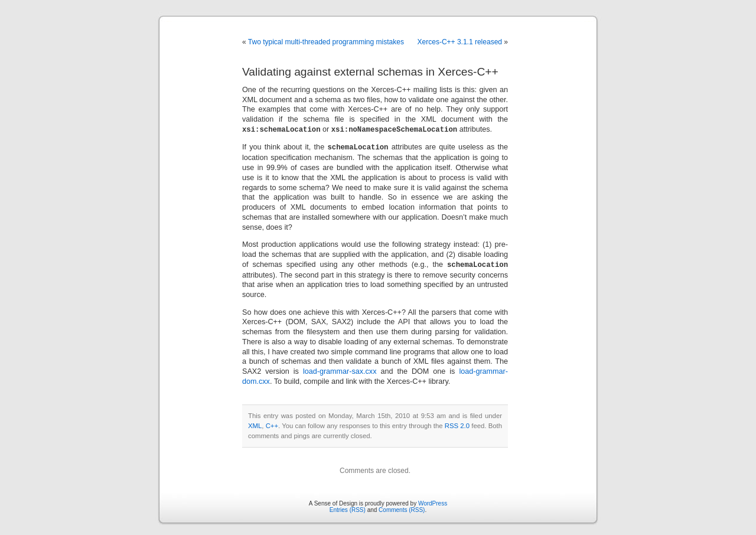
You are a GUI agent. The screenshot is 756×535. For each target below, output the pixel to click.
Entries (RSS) (348, 508)
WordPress (433, 502)
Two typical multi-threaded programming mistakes (326, 42)
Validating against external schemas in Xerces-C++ (370, 72)
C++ (272, 424)
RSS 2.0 (457, 424)
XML (255, 424)
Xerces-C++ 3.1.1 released (460, 42)
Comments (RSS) (402, 508)
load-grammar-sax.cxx (340, 370)
